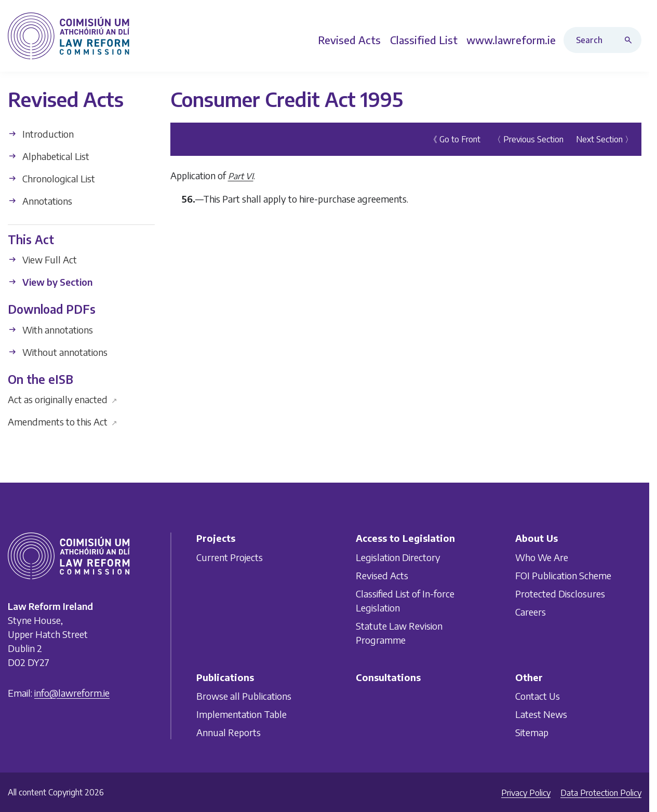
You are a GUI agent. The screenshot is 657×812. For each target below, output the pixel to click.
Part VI (241, 176)
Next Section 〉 (605, 139)
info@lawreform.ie (72, 693)
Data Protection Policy (601, 793)
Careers (531, 612)
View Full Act (42, 259)
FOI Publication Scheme (563, 575)
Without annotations (58, 351)
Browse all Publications (244, 696)
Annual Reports (229, 732)
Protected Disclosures (560, 594)
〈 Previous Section (528, 139)
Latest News (541, 714)
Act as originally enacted (63, 399)
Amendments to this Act (63, 422)
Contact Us (538, 696)
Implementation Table (242, 714)
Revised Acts (382, 575)
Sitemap (532, 732)
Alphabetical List (49, 156)
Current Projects (230, 557)
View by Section (50, 282)
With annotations (50, 329)
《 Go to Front (455, 139)
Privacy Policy (526, 793)
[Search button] (631, 40)
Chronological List (51, 178)
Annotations (40, 200)
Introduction (41, 133)
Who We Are (542, 557)
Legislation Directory (398, 557)
